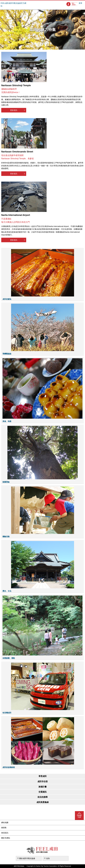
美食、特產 (7, 421)
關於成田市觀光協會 (27, 858)
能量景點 (6, 482)
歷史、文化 (7, 591)
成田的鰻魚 (7, 299)
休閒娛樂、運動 (9, 658)
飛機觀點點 (7, 354)
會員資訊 (5, 833)
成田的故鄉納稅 (9, 767)
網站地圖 (5, 823)
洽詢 (48, 858)
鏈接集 (4, 828)
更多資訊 (14, 110)
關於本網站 (6, 838)
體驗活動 (6, 537)
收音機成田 (7, 713)
